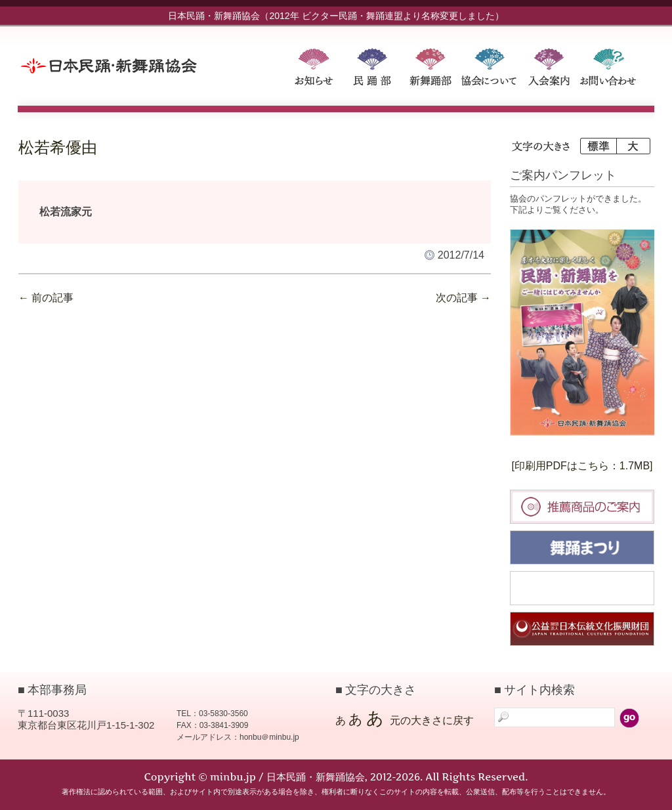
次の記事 (463, 298)
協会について (491, 70)
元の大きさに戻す (432, 720)
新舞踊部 (432, 70)
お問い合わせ (609, 70)
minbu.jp (149, 66)
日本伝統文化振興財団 (582, 629)
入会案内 (550, 70)
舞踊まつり (582, 547)
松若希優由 (58, 148)
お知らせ (314, 70)
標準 (598, 146)
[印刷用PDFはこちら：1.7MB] (582, 466)
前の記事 (46, 298)
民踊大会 (582, 588)
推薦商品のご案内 (582, 507)
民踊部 (373, 70)
